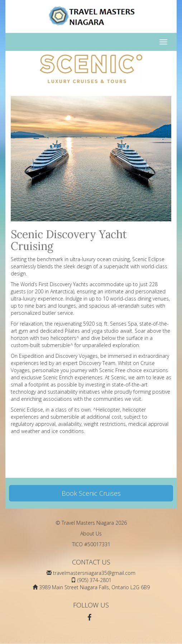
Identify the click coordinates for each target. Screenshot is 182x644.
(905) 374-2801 (94, 580)
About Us (91, 534)
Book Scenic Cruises (91, 493)
